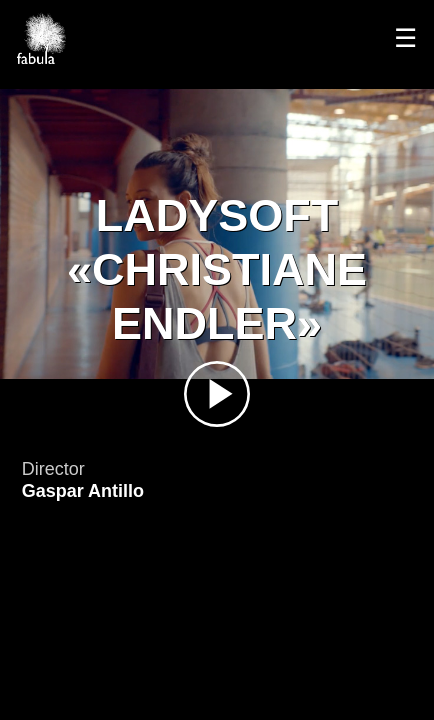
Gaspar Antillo (83, 491)
